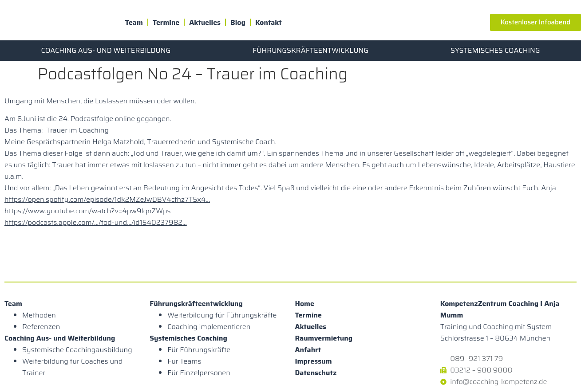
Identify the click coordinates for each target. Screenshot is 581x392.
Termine (166, 22)
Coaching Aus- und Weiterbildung (106, 50)
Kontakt (269, 22)
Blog (238, 22)
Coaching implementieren (209, 327)
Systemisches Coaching (495, 50)
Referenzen (41, 327)
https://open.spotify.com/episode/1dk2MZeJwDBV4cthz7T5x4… (107, 199)
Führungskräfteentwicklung (310, 50)
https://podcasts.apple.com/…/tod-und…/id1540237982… (96, 222)
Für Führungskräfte (199, 350)
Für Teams (184, 361)
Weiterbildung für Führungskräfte (222, 315)
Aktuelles (205, 22)
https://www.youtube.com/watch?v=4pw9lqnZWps (87, 211)
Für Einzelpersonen (199, 373)
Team (134, 22)
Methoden (39, 315)
